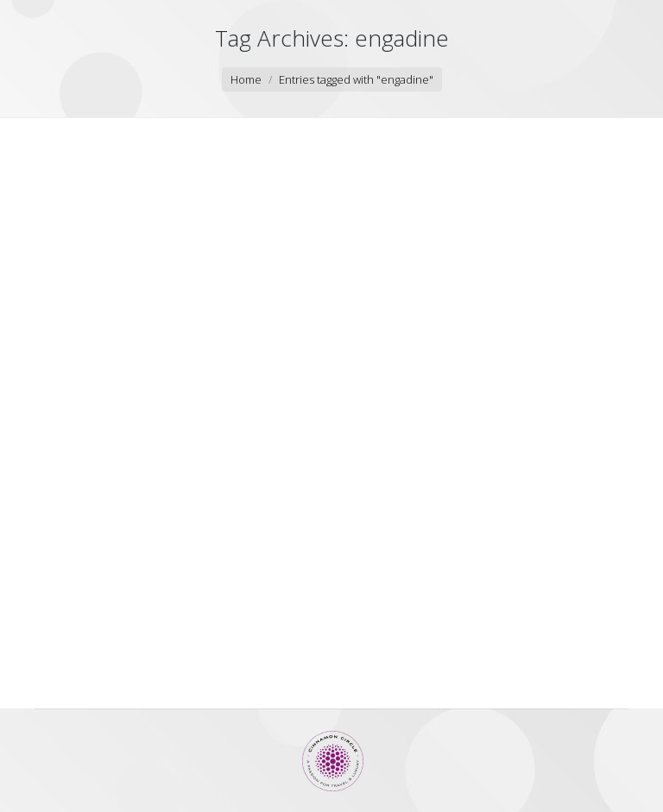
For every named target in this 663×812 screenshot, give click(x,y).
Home (246, 79)
